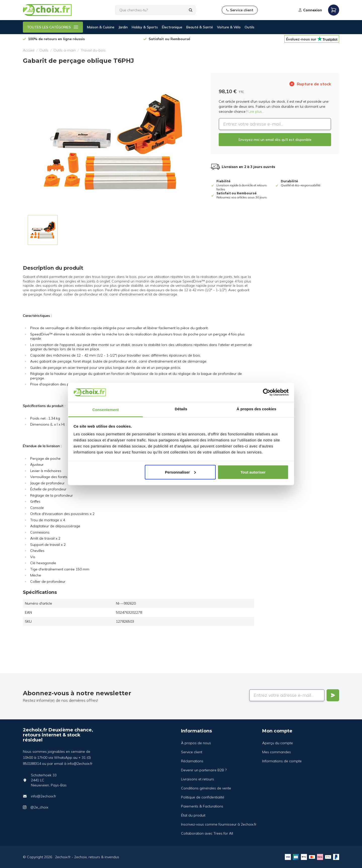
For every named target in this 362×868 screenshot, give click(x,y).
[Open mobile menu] (334, 10)
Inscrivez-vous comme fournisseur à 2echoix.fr (219, 824)
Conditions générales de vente (206, 788)
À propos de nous (196, 743)
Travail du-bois (93, 50)
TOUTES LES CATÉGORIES (53, 27)
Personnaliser (180, 472)
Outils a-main (65, 50)
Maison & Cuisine (101, 27)
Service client (192, 752)
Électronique (172, 27)
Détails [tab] (181, 409)
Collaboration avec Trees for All (207, 833)
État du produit (193, 815)
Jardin (123, 27)
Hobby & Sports (145, 27)
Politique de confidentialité (203, 797)
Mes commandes (277, 752)
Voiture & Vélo (229, 27)
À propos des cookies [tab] (256, 409)
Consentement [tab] (105, 410)
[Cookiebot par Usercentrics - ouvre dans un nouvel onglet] (267, 392)
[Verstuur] (333, 695)
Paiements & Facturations (202, 806)
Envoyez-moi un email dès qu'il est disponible (275, 140)
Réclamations (192, 761)
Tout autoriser (253, 472)
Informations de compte (282, 761)
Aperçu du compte (278, 743)
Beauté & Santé (200, 27)
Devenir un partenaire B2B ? (204, 770)
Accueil (29, 50)
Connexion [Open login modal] (310, 10)
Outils (250, 27)
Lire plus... (256, 111)
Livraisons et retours (197, 779)
